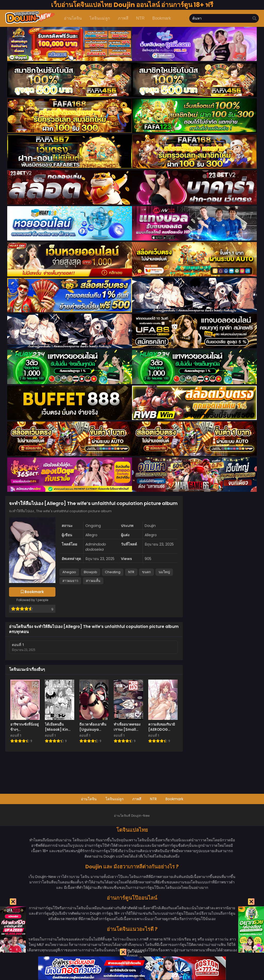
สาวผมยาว (70, 581)
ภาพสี (137, 799)
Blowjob (90, 572)
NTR (131, 572)
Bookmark (174, 799)
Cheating (113, 572)
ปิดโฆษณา (132, 952)
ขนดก (146, 572)
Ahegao (69, 572)
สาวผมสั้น (93, 581)
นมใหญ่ (164, 572)
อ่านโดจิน (89, 799)
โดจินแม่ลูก (114, 799)
